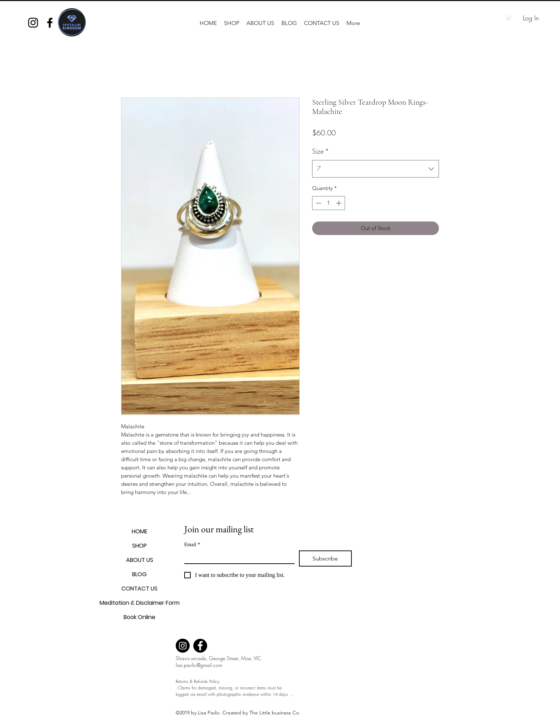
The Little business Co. (276, 713)
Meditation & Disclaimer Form (139, 603)
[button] (232, 23)
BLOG (139, 574)
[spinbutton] (329, 203)
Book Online (139, 617)
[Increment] (339, 203)
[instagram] (33, 23)
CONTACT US (139, 589)
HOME (140, 531)
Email (192, 545)
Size (321, 151)
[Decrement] (318, 203)
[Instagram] (183, 646)
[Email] (237, 557)
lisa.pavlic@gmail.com (199, 665)
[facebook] (50, 23)
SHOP (139, 546)
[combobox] (376, 169)
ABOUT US (140, 560)
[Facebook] (200, 646)
